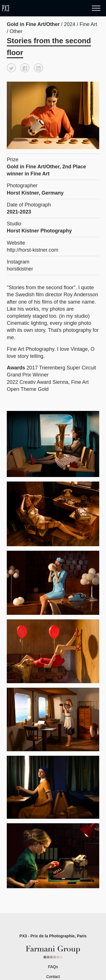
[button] (11, 68)
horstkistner (20, 269)
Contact (53, 977)
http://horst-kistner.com (33, 250)
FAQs (53, 967)
